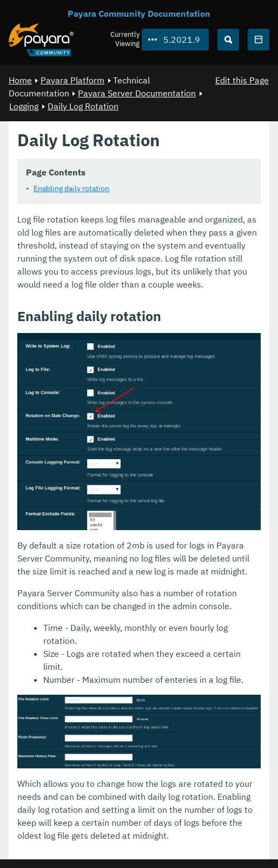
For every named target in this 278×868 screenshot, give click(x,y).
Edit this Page (242, 80)
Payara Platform (72, 80)
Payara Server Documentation (137, 93)
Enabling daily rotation (71, 188)
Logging (24, 106)
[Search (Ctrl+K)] (228, 40)
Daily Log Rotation (83, 106)
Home (20, 80)
